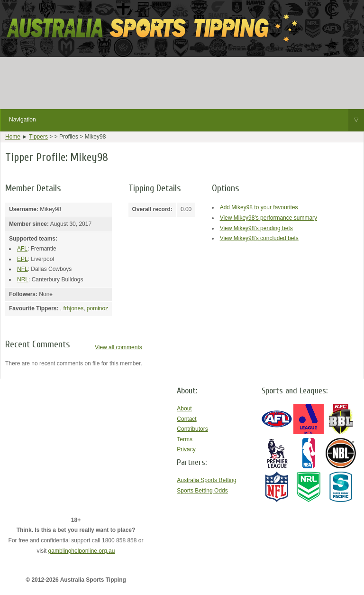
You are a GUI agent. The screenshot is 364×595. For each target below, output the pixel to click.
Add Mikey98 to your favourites (259, 207)
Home (13, 137)
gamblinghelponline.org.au (82, 551)
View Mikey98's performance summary (268, 218)
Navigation (187, 120)
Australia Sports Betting (206, 480)
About (184, 409)
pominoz (97, 308)
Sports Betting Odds (202, 491)
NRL (23, 279)
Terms (185, 439)
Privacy (186, 449)
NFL (23, 269)
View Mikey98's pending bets (256, 228)
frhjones (73, 308)
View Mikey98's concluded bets (259, 238)
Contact (187, 419)
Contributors (192, 429)
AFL (22, 249)
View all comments (118, 347)
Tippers (38, 137)
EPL (23, 259)
